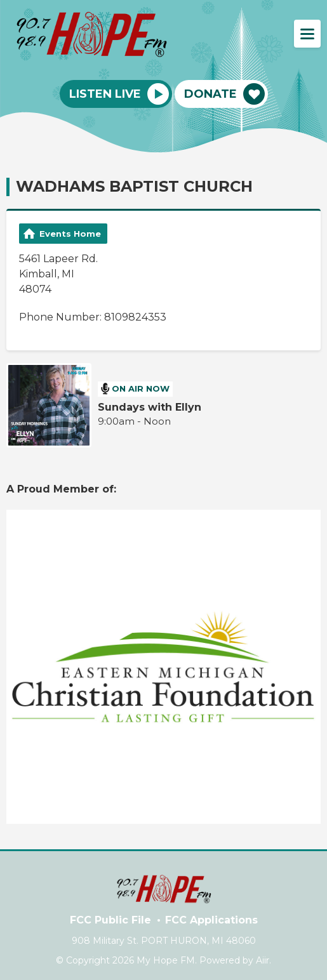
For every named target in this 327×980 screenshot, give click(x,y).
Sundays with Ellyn (150, 407)
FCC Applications (211, 920)
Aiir (263, 960)
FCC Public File (110, 920)
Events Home (70, 234)
